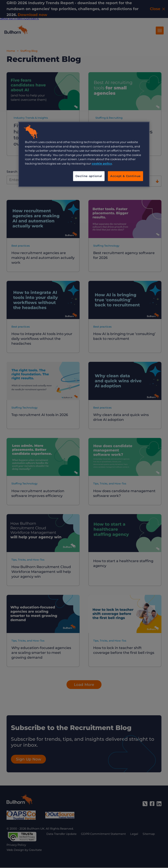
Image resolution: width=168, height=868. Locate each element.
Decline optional (89, 176)
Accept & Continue (125, 176)
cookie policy (102, 163)
